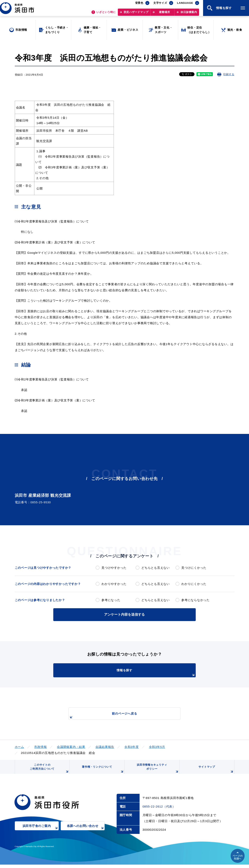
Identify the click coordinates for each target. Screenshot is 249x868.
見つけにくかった (194, 568)
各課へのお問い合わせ (86, 832)
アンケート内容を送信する (125, 614)
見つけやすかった (114, 568)
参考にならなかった (195, 600)
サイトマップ (216, 772)
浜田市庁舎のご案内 (41, 832)
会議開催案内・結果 (71, 746)
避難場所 (164, 14)
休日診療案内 (189, 14)
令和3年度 (132, 746)
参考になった (111, 600)
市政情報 (40, 746)
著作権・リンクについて (102, 772)
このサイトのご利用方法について (49, 770)
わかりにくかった (194, 584)
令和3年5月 (157, 746)
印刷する (229, 74)
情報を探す (134, 672)
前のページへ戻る (120, 715)
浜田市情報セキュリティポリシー (157, 770)
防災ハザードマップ (136, 14)
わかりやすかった (114, 584)
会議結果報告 (105, 746)
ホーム (19, 746)
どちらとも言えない (156, 568)
